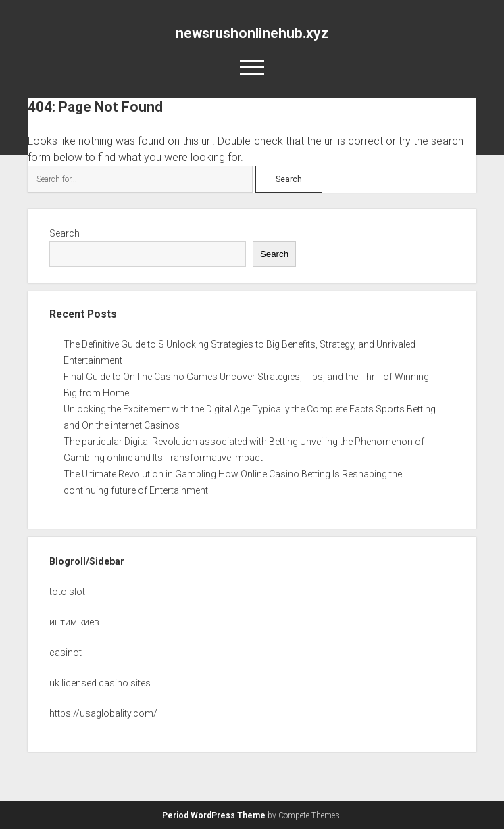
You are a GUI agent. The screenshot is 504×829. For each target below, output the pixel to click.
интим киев (74, 622)
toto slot (67, 592)
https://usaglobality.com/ (103, 713)
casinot (66, 653)
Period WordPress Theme (214, 815)
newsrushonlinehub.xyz (252, 33)
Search (65, 233)
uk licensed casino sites (100, 683)
